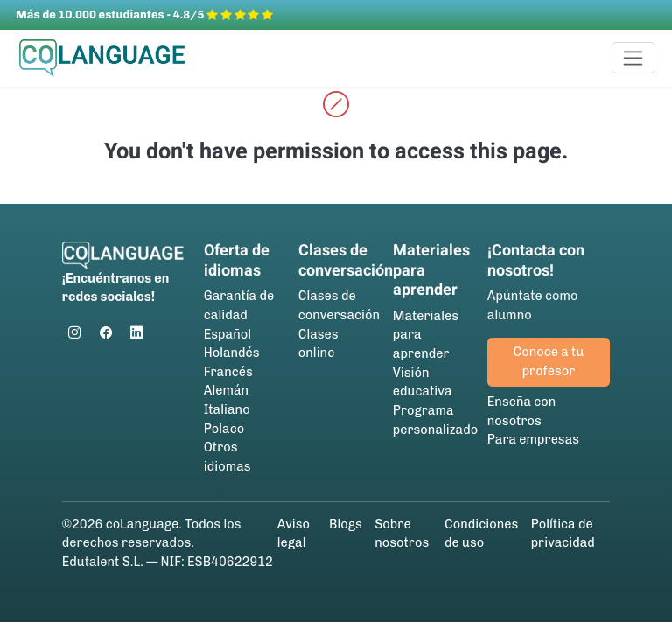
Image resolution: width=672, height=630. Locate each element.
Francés (228, 372)
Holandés (232, 353)
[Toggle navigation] (634, 58)
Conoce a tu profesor (549, 361)
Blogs (346, 524)
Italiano (227, 409)
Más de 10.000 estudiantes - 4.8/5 (144, 14)
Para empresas (533, 439)
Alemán (226, 390)
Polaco (224, 429)
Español (227, 334)
